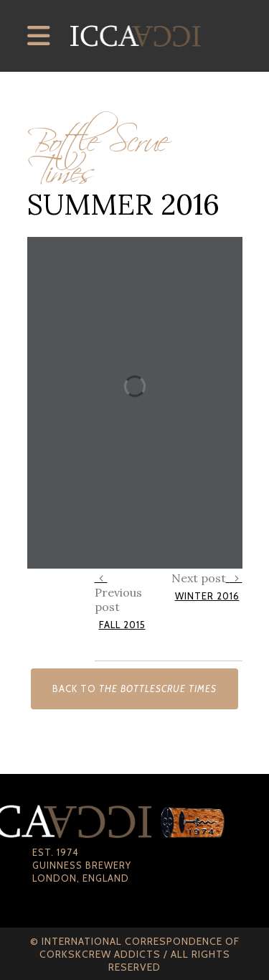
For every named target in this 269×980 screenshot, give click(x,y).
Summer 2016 (123, 204)
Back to (134, 689)
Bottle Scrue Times (98, 151)
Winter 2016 (207, 596)
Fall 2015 (122, 625)
